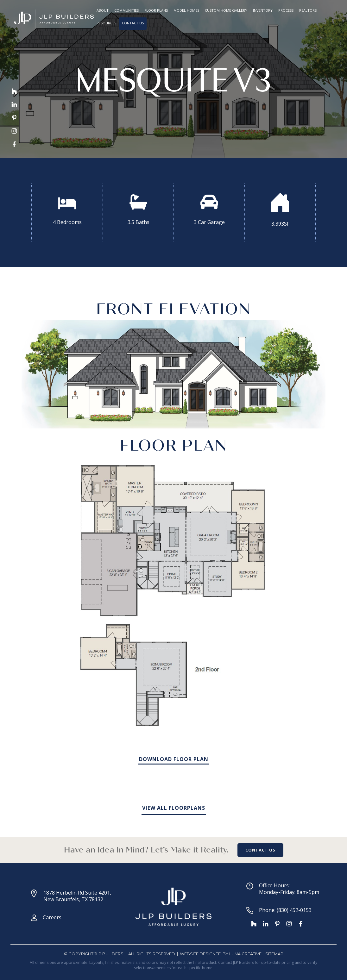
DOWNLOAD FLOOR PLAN (174, 759)
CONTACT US (260, 850)
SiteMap (274, 954)
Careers (52, 917)
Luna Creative (245, 954)
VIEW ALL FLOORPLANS (174, 808)
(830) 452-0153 (294, 910)
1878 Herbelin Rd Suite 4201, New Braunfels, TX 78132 (77, 896)
